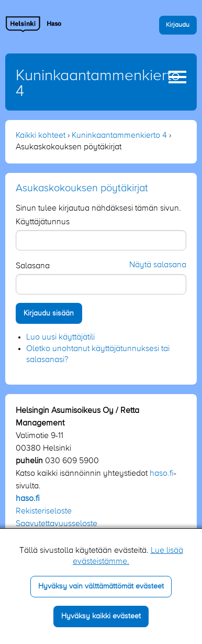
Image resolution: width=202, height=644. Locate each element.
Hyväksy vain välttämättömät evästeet (101, 586)
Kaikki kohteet (41, 136)
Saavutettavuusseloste (57, 524)
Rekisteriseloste (44, 511)
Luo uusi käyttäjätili (60, 337)
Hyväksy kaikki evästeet (101, 616)
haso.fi (162, 474)
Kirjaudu (178, 25)
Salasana (33, 266)
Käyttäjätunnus (43, 222)
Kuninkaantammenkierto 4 (119, 136)
